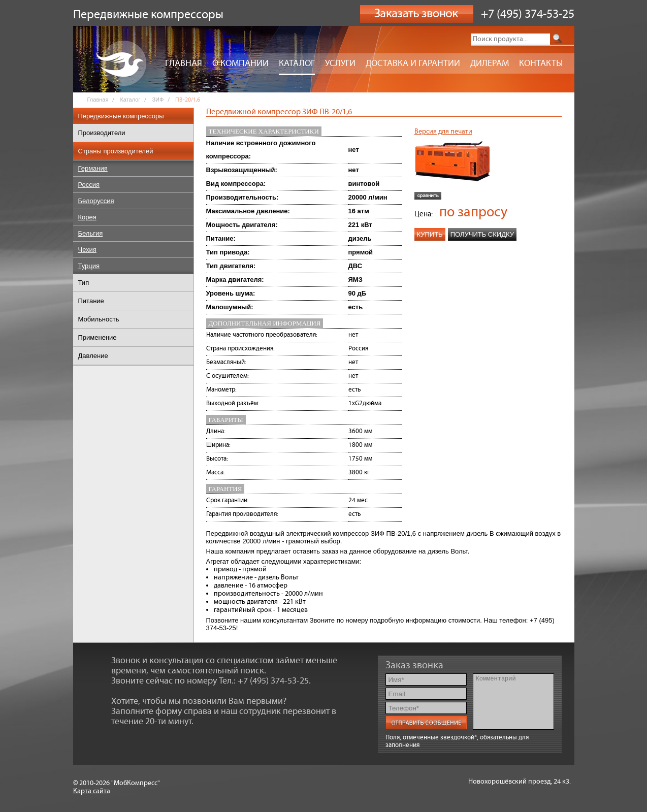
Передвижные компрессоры (121, 116)
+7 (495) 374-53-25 (528, 14)
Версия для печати (443, 132)
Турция (89, 266)
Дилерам (490, 63)
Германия (93, 168)
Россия (89, 185)
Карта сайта (92, 791)
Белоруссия (96, 201)
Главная (184, 63)
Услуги (340, 63)
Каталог (297, 63)
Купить (430, 234)
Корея (87, 217)
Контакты (541, 63)
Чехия (87, 250)
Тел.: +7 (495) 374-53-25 (264, 681)
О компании (240, 63)
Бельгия (91, 233)
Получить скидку (482, 234)
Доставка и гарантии (413, 63)
